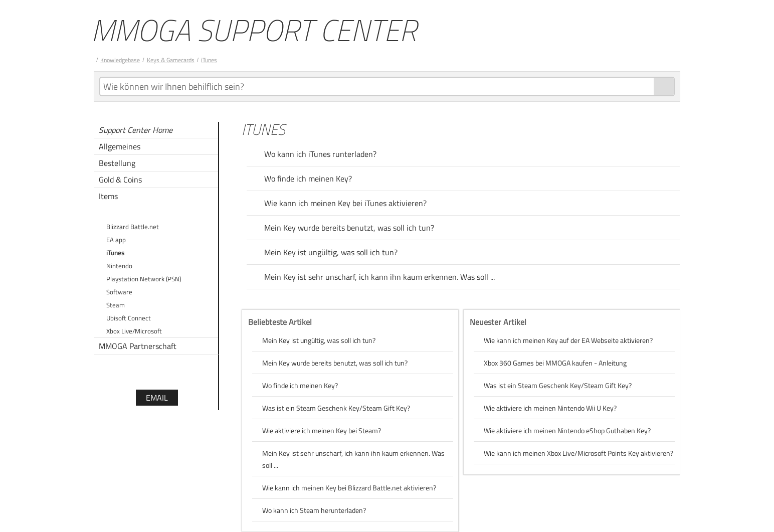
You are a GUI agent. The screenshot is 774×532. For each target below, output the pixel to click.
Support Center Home (136, 130)
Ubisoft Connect (129, 318)
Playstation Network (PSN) (144, 279)
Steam (116, 305)
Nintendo (119, 266)
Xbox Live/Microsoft (134, 331)
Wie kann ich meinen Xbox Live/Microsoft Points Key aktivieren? (578, 453)
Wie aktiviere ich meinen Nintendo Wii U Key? (550, 408)
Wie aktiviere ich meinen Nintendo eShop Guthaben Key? (567, 430)
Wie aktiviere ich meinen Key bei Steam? (322, 430)
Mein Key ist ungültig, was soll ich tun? (331, 252)
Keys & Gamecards (171, 60)
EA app (116, 240)
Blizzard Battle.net (133, 227)
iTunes (209, 60)
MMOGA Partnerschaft (138, 346)
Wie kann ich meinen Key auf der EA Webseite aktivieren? (568, 340)
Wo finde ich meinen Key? (308, 179)
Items (108, 196)
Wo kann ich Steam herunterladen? (314, 510)
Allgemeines (120, 146)
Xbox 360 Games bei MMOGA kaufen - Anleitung (555, 363)
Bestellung (117, 163)
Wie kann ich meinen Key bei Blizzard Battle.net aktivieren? (349, 488)
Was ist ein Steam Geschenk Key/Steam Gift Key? (336, 408)
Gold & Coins (120, 180)
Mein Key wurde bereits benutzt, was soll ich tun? (349, 228)
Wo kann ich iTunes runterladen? (320, 154)
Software (119, 292)
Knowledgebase (120, 60)
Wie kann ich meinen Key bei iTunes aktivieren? (345, 203)
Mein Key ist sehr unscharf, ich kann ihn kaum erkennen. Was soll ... (379, 277)
